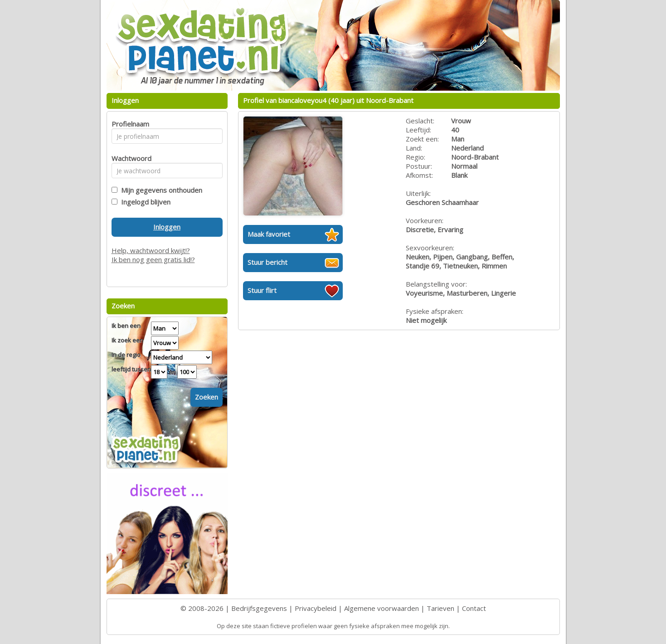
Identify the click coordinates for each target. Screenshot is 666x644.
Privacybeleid (316, 608)
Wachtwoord (129, 158)
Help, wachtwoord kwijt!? (151, 250)
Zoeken (207, 397)
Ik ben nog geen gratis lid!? (153, 259)
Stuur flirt (262, 290)
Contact (474, 608)
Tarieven (440, 608)
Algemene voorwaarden (382, 608)
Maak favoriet (269, 234)
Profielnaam (129, 124)
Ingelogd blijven (144, 202)
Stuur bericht (267, 262)
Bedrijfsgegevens (259, 608)
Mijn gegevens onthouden (160, 190)
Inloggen (167, 227)
